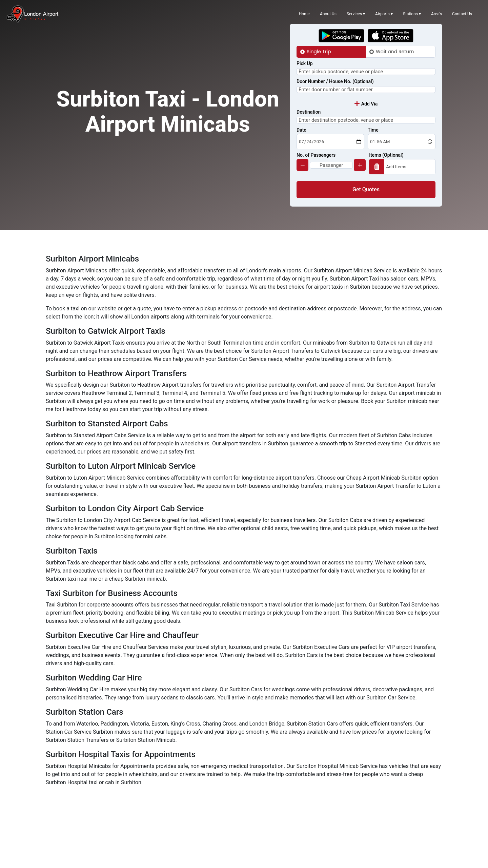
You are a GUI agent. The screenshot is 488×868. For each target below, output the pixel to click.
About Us (328, 14)
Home (304, 14)
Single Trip (319, 52)
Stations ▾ (412, 14)
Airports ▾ (384, 14)
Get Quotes (366, 212)
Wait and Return (395, 52)
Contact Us (462, 14)
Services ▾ (356, 14)
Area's (436, 14)
